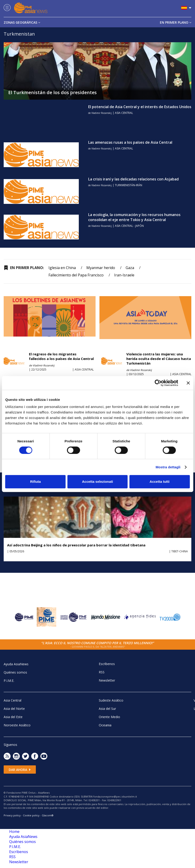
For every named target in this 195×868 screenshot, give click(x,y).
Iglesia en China (62, 268)
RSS (102, 672)
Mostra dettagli (168, 467)
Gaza (130, 268)
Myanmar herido (101, 268)
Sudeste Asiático (111, 700)
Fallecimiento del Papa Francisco (76, 275)
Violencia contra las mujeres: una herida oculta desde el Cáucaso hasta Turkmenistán (159, 359)
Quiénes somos (15, 672)
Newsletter (107, 680)
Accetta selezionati (97, 482)
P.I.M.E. (9, 681)
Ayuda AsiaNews (16, 664)
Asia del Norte (14, 709)
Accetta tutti (160, 482)
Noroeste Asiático (17, 725)
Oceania (105, 725)
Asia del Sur (107, 709)
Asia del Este (13, 717)
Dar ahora (20, 770)
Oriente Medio (109, 717)
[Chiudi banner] (188, 383)
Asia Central (13, 700)
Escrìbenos (107, 664)
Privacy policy (12, 815)
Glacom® (48, 815)
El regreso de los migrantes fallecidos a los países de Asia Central (61, 356)
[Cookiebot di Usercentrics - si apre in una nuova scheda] (158, 383)
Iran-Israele (124, 275)
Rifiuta (35, 482)
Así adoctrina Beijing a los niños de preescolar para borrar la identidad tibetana (76, 545)
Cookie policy (31, 815)
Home (14, 831)
